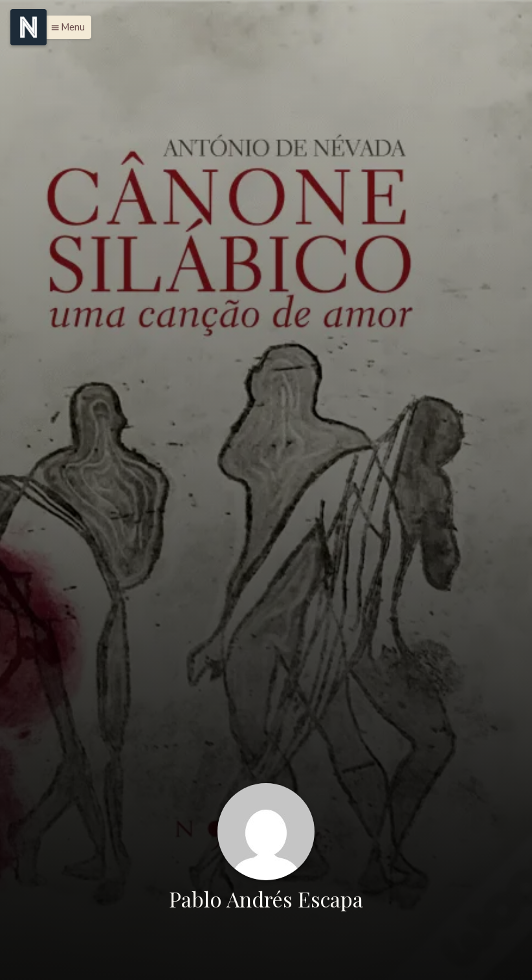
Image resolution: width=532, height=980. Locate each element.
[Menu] (28, 27)
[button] (64, 27)
